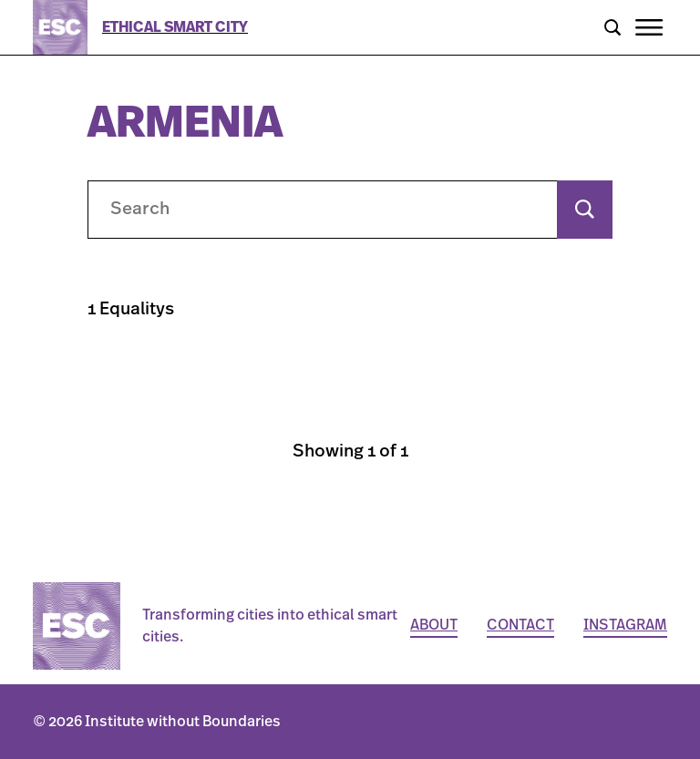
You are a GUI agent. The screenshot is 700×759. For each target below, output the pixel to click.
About (434, 625)
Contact (520, 625)
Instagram (625, 625)
